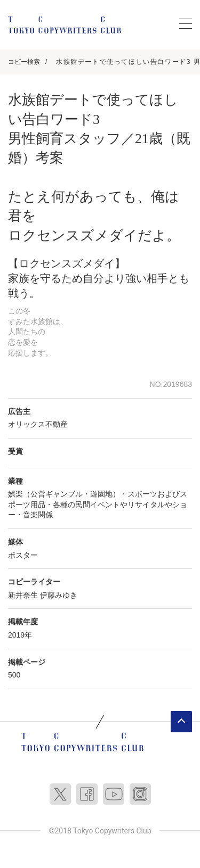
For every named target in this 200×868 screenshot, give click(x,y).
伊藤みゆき (59, 595)
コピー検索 (24, 62)
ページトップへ (181, 722)
